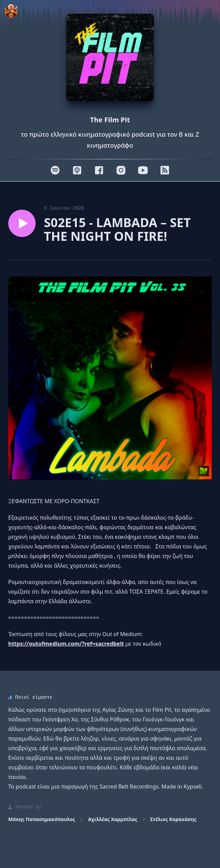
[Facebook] (99, 170)
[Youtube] (143, 170)
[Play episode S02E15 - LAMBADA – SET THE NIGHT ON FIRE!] (22, 223)
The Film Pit (110, 120)
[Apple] (77, 170)
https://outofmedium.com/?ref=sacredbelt (66, 644)
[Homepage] (110, 58)
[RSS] (165, 170)
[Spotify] (55, 170)
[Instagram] (121, 170)
